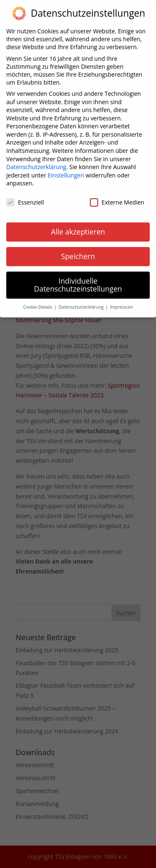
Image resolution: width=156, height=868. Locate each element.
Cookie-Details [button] (38, 302)
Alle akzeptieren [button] (78, 226)
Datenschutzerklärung (36, 162)
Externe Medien (117, 197)
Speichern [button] (78, 251)
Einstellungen (66, 170)
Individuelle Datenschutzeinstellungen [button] (78, 279)
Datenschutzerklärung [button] (82, 302)
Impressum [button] (121, 302)
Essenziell (25, 197)
